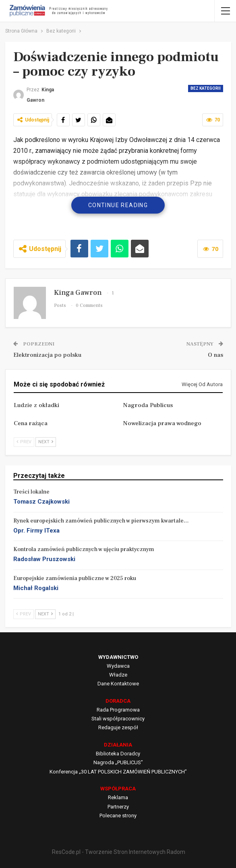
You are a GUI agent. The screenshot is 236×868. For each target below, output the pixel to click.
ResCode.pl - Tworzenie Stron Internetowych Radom (119, 852)
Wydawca (118, 666)
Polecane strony (118, 816)
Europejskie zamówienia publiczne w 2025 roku (75, 578)
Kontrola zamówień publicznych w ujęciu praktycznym (84, 549)
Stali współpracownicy (118, 719)
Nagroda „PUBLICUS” (118, 762)
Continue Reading (118, 205)
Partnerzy (118, 807)
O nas (215, 355)
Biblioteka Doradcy (118, 754)
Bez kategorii (206, 88)
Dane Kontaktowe (118, 684)
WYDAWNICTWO (118, 657)
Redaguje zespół (118, 727)
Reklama (118, 797)
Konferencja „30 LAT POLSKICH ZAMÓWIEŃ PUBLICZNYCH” (118, 772)
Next (46, 442)
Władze (118, 675)
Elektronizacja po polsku (47, 355)
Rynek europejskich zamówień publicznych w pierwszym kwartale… (101, 521)
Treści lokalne (31, 492)
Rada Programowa (118, 710)
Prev (24, 442)
